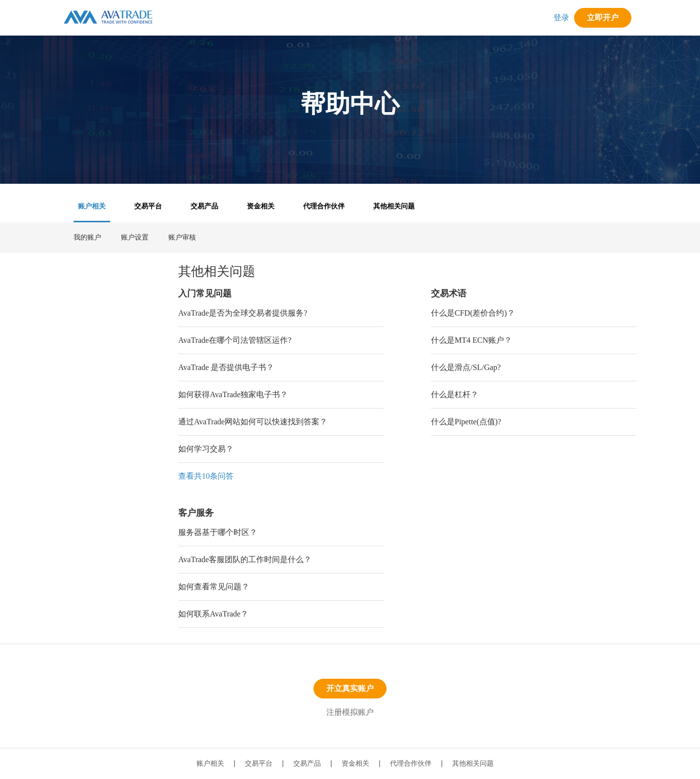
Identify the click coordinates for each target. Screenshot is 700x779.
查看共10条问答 (206, 476)
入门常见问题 (205, 293)
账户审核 (182, 237)
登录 (561, 18)
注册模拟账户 (350, 712)
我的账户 (87, 237)
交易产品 (204, 206)
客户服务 (196, 513)
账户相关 (92, 206)
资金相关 (261, 206)
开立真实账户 (350, 688)
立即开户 (603, 18)
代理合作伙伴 (324, 206)
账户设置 (135, 237)
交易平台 (148, 206)
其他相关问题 (394, 206)
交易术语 (449, 293)
